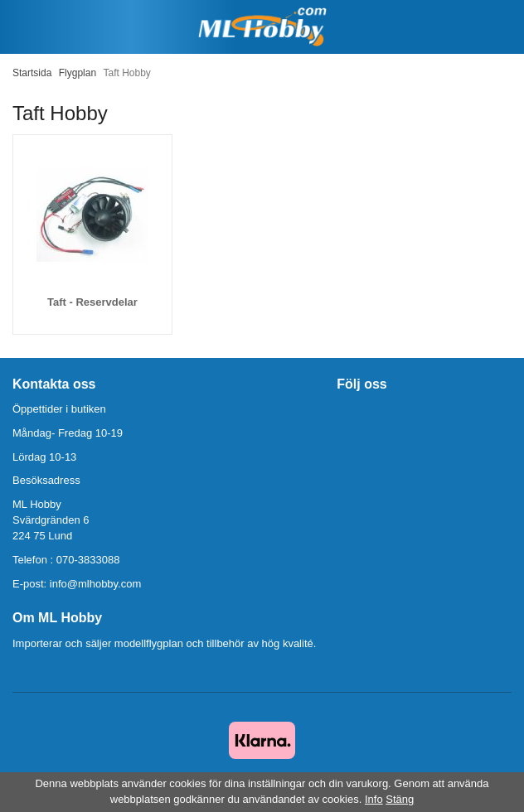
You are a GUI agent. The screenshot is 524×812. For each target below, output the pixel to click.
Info (374, 799)
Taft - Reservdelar (92, 302)
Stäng (400, 799)
